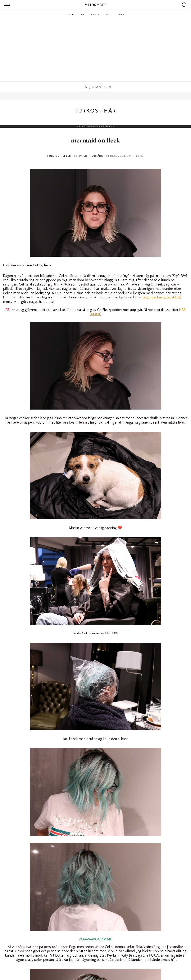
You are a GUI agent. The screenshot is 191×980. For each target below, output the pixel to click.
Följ (121, 15)
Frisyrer (81, 156)
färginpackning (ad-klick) (162, 297)
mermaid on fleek (96, 141)
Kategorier (75, 15)
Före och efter (59, 156)
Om (108, 15)
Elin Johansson (96, 87)
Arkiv (95, 15)
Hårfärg (97, 156)
